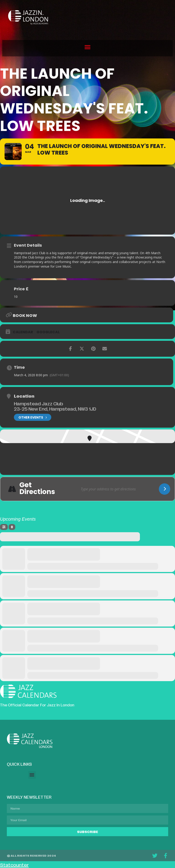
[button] (87, 47)
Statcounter (14, 865)
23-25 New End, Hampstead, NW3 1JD (55, 409)
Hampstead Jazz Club (39, 403)
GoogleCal (48, 332)
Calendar (23, 332)
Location (24, 396)
